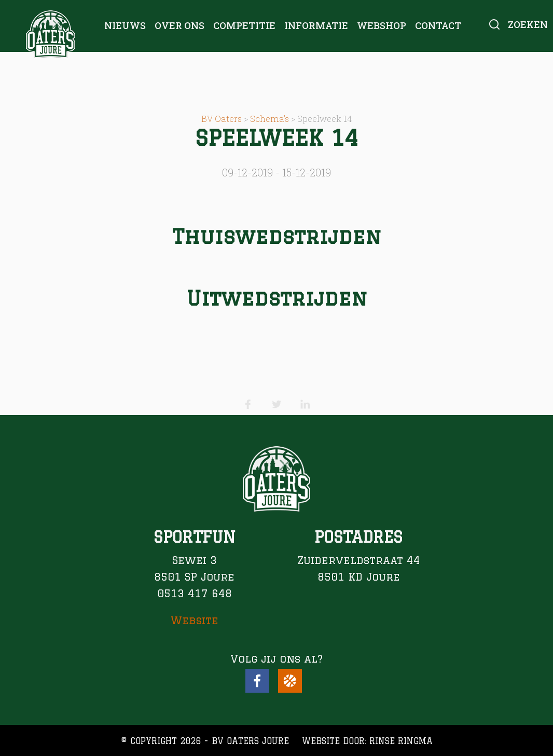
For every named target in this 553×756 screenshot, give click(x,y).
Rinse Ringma (401, 741)
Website (195, 620)
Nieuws (125, 25)
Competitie (244, 25)
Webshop (382, 25)
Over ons (179, 25)
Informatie (316, 25)
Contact (438, 25)
